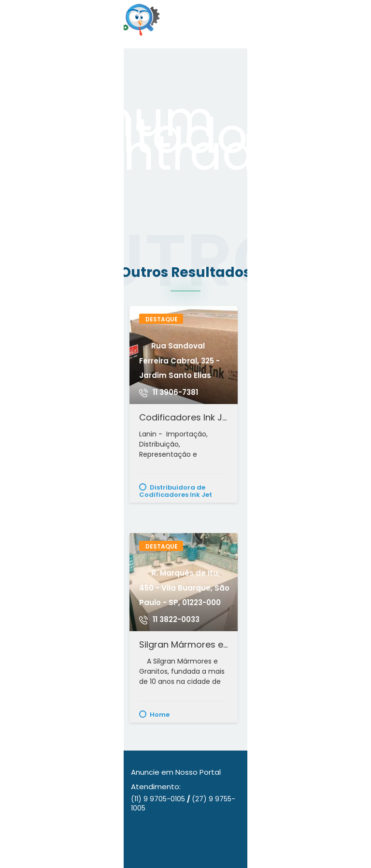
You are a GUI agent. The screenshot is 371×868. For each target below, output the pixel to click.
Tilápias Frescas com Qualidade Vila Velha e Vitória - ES (61, 644)
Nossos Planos (33, 802)
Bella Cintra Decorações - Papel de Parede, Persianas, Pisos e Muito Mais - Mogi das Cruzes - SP (306, 417)
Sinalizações (294, 714)
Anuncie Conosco (40, 772)
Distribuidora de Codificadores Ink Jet (176, 491)
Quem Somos (32, 787)
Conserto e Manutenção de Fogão (56, 491)
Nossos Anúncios (37, 816)
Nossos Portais (34, 831)
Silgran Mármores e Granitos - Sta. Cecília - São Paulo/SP (183, 644)
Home (160, 714)
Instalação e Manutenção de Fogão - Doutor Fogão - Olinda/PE (61, 417)
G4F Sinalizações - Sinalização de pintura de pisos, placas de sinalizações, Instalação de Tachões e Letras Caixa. (306, 644)
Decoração (292, 487)
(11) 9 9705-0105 (159, 799)
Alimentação (50, 714)
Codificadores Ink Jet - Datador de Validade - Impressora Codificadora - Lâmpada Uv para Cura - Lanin (183, 417)
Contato (23, 846)
